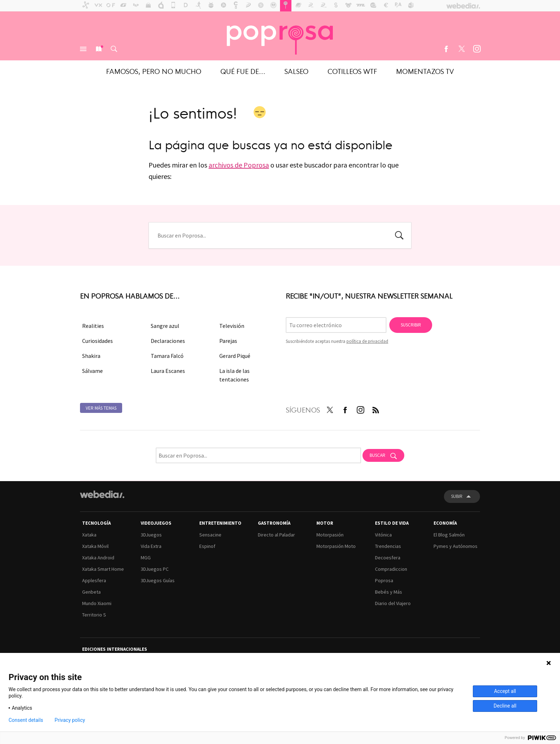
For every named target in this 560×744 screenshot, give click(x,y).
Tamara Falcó (167, 356)
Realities (93, 326)
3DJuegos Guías (158, 580)
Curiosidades (97, 341)
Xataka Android (98, 558)
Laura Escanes (168, 371)
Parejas (228, 341)
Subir (457, 496)
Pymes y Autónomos (456, 546)
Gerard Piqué (235, 356)
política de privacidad (367, 341)
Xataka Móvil (95, 546)
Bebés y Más (389, 592)
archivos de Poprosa (239, 165)
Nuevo (99, 49)
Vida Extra (151, 546)
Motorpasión (330, 535)
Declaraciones (168, 341)
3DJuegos (151, 535)
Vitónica (383, 535)
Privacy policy (70, 720)
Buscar (114, 49)
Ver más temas (101, 408)
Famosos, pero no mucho (154, 71)
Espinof (207, 546)
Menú (83, 49)
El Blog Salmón (449, 535)
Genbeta (91, 592)
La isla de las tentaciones (234, 375)
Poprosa (384, 580)
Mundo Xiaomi (97, 603)
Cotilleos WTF (352, 71)
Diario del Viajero (393, 603)
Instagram (477, 49)
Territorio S (94, 615)
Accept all (505, 691)
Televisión (232, 326)
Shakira (91, 356)
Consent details (26, 720)
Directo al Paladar (276, 535)
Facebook (446, 49)
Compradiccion (391, 569)
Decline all (505, 706)
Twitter (461, 49)
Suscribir (411, 325)
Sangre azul (165, 326)
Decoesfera (388, 558)
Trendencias (388, 546)
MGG (146, 558)
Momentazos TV (425, 71)
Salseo (296, 71)
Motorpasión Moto (336, 546)
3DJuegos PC (155, 569)
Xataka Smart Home (103, 569)
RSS (376, 409)
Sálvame (92, 371)
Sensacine (210, 535)
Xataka (89, 535)
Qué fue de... (243, 71)
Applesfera (94, 580)
